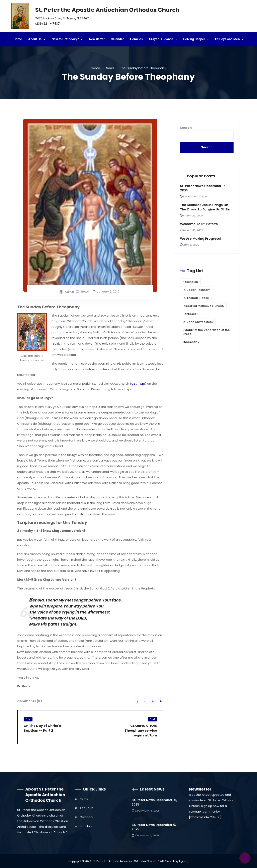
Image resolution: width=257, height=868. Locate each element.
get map (138, 384)
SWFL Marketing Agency (173, 861)
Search (186, 128)
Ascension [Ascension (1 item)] (190, 282)
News (110, 68)
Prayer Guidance (163, 39)
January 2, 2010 (108, 292)
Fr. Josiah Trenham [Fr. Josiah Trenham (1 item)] (197, 290)
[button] (37, 39)
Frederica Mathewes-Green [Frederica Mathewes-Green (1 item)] (203, 306)
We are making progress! (200, 239)
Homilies (136, 39)
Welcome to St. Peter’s (199, 224)
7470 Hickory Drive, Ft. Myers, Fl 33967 (62, 18)
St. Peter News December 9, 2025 (154, 827)
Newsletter (97, 39)
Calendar (117, 39)
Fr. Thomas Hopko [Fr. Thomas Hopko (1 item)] (196, 298)
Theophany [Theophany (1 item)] (191, 342)
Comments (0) (30, 701)
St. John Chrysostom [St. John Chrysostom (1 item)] (198, 322)
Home (18, 39)
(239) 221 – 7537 (48, 24)
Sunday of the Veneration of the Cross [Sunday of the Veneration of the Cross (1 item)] (206, 332)
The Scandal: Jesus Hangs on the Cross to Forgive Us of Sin (205, 207)
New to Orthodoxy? (67, 39)
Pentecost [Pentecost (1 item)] (190, 314)
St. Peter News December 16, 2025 (203, 188)
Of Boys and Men (229, 39)
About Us (37, 39)
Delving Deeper (196, 39)
